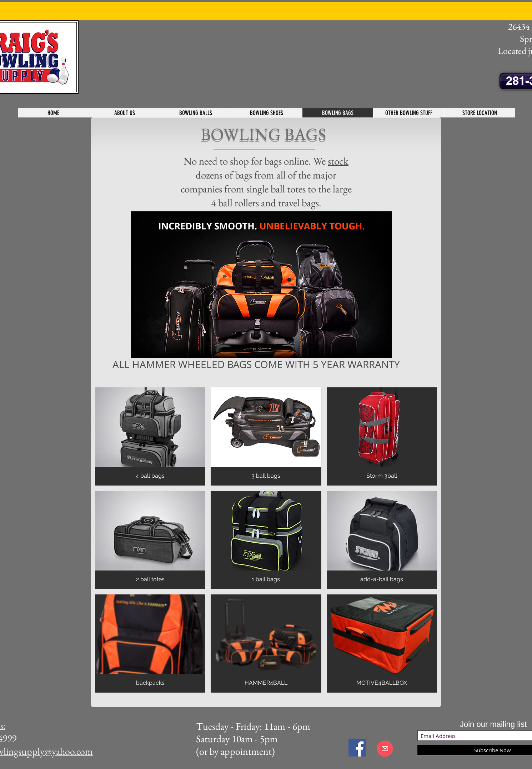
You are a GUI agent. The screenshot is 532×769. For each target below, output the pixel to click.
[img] (150, 436)
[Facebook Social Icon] (357, 748)
